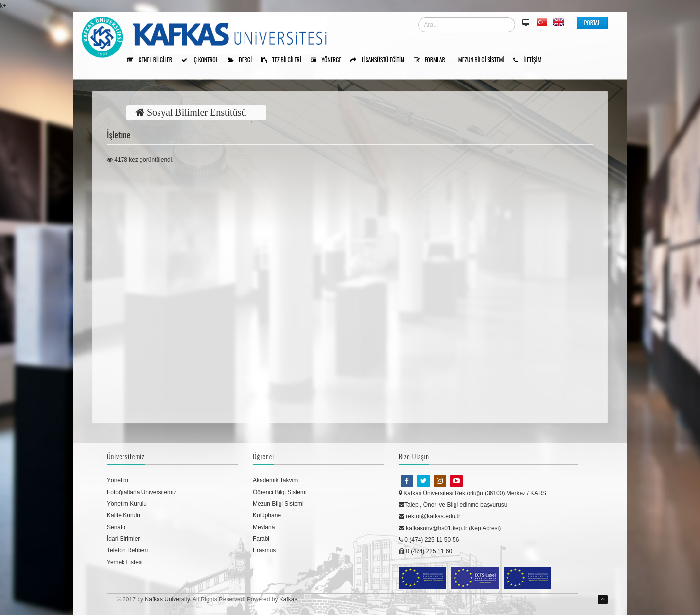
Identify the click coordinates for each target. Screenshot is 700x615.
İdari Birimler (123, 539)
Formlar (433, 60)
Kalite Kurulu (123, 515)
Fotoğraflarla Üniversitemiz (142, 492)
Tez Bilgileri (285, 60)
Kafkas (289, 599)
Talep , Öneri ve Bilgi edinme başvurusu (453, 505)
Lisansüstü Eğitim (381, 60)
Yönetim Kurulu (127, 504)
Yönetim (118, 480)
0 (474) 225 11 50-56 (429, 540)
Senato (116, 527)
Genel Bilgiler (153, 60)
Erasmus (264, 550)
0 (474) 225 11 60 (425, 551)
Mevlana (264, 527)
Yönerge (330, 60)
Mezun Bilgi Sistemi (485, 60)
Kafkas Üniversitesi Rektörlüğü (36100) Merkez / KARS (472, 493)
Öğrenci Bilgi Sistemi (280, 492)
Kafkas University (167, 599)
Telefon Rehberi (127, 550)
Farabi (261, 539)
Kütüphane (267, 515)
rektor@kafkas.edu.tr (429, 516)
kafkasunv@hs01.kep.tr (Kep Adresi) (450, 528)
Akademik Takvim (275, 480)
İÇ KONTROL (203, 60)
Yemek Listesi (125, 562)
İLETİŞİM (531, 60)
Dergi (243, 60)
